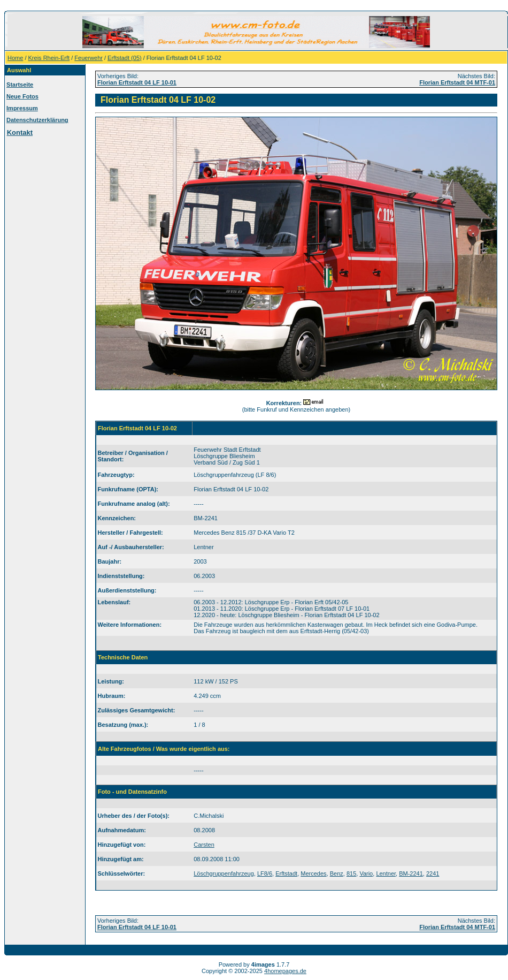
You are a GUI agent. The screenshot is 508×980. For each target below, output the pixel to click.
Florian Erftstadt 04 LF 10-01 (137, 82)
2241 (433, 873)
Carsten (204, 845)
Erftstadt (286, 873)
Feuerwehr (88, 58)
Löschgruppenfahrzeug (224, 873)
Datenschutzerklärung (37, 120)
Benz (337, 873)
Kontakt (20, 132)
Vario (366, 873)
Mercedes (313, 873)
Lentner (386, 873)
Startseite (20, 85)
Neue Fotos (22, 96)
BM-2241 (411, 873)
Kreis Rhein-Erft (49, 58)
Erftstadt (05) (125, 58)
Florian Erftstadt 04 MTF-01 (457, 82)
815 (351, 873)
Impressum (22, 108)
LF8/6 (265, 873)
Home (15, 58)
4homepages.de (285, 971)
